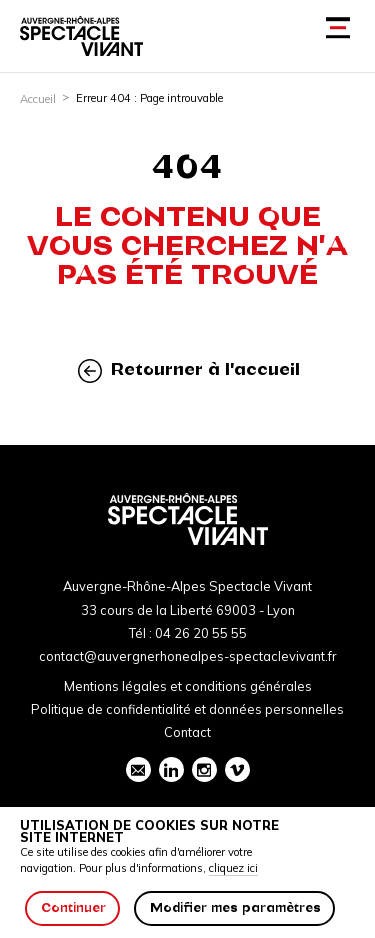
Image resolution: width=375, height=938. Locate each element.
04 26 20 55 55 (201, 633)
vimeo (237, 770)
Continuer (73, 907)
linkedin (171, 770)
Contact (187, 732)
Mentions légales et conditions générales (188, 686)
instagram (204, 770)
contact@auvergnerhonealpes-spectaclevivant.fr (188, 656)
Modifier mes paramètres (235, 907)
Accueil (38, 99)
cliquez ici (233, 868)
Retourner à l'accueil (189, 370)
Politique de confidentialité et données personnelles (187, 709)
